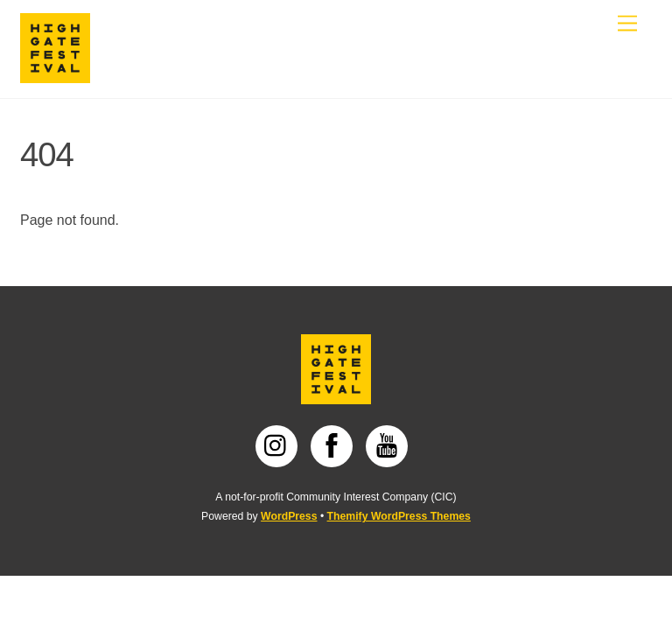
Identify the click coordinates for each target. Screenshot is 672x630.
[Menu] (627, 24)
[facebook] (335, 445)
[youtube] (390, 445)
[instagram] (280, 445)
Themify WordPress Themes (399, 516)
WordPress (289, 516)
